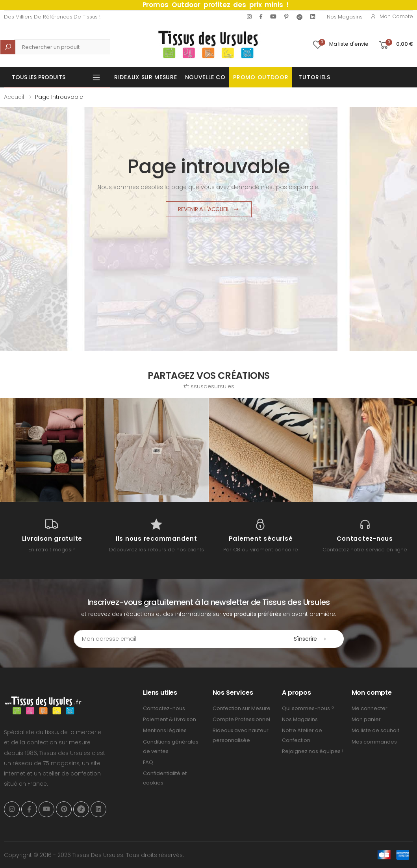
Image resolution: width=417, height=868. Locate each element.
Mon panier (366, 719)
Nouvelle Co (205, 77)
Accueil (14, 97)
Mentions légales (165, 730)
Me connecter (370, 708)
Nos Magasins (345, 17)
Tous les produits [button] (39, 77)
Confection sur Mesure (242, 708)
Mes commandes (374, 742)
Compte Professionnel (241, 719)
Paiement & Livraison (170, 719)
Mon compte (392, 16)
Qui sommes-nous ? (308, 708)
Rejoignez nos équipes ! (313, 751)
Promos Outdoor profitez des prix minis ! (216, 5)
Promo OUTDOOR (261, 77)
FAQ (148, 762)
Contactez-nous (164, 708)
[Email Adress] (175, 639)
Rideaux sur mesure (146, 77)
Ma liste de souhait (375, 730)
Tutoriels (314, 77)
